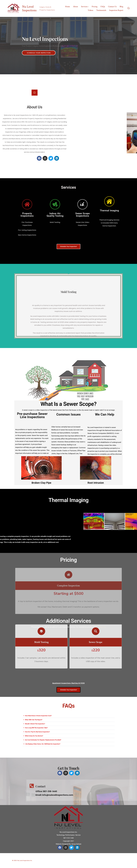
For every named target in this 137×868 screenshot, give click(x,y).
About (75, 7)
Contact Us (112, 7)
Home (68, 7)
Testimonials (101, 10)
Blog (121, 7)
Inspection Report (116, 10)
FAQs (103, 7)
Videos (90, 10)
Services (85, 7)
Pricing (95, 7)
